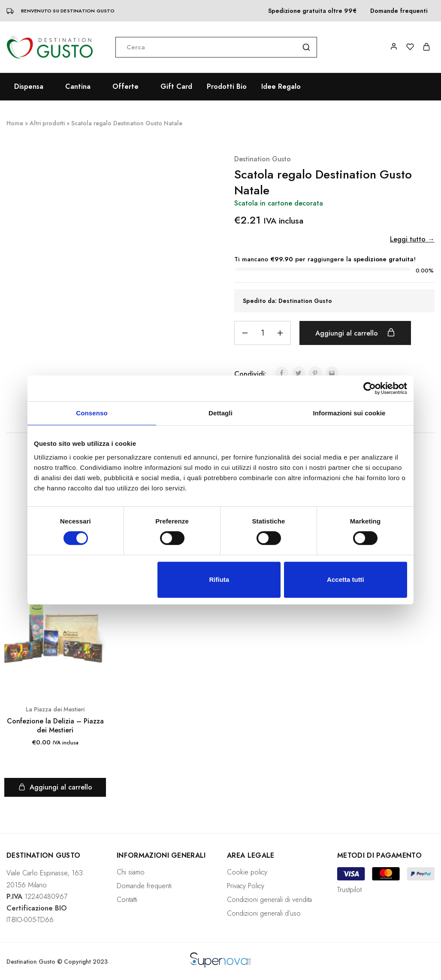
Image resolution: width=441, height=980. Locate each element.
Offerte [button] (125, 87)
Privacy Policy (246, 886)
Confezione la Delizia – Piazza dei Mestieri (55, 726)
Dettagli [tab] (220, 413)
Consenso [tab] (92, 413)
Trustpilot (349, 890)
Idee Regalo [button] (281, 87)
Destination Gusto (263, 159)
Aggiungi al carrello (355, 333)
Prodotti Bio (227, 87)
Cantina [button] (78, 87)
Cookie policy (247, 872)
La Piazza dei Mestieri (55, 709)
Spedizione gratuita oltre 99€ (312, 11)
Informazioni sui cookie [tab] (349, 413)
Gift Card (176, 87)
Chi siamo (131, 872)
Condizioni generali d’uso (264, 913)
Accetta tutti (346, 579)
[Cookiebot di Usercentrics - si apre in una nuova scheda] (370, 388)
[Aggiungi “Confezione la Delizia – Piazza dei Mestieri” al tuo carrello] (55, 787)
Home (15, 123)
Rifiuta (219, 579)
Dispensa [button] (29, 87)
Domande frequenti (399, 11)
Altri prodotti (47, 123)
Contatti (127, 900)
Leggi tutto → (412, 239)
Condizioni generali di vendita (269, 900)
